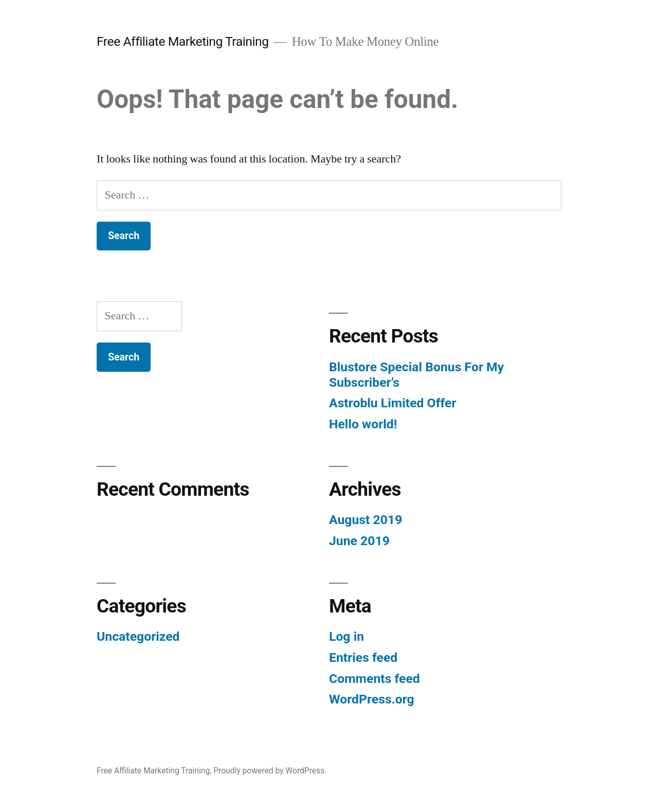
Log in (346, 636)
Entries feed (363, 657)
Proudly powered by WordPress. (270, 771)
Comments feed (374, 679)
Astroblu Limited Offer (393, 403)
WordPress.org (372, 699)
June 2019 (359, 541)
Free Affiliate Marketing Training (183, 41)
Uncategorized (138, 636)
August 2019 (365, 520)
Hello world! (363, 424)
